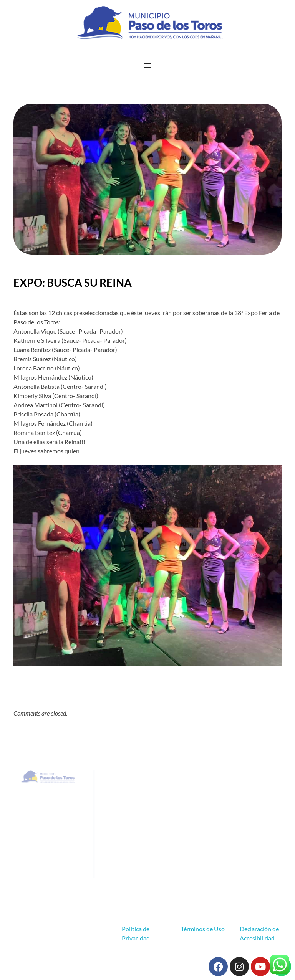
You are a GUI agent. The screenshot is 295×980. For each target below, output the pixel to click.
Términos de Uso (203, 929)
